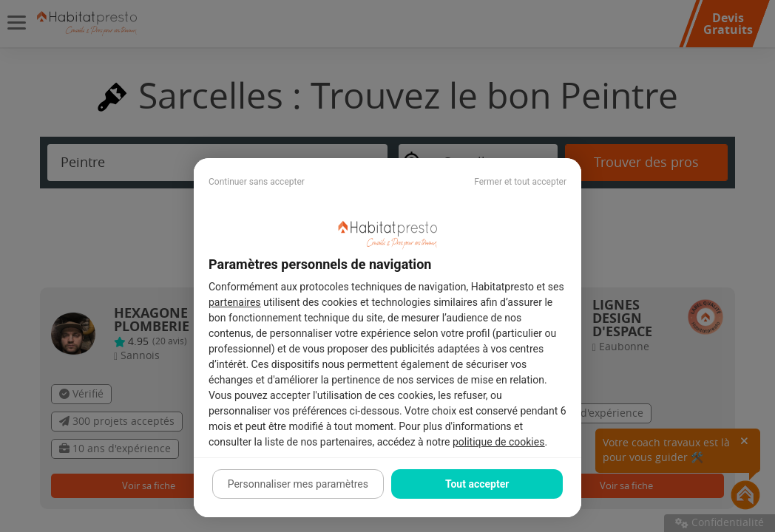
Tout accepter (477, 484)
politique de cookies (498, 442)
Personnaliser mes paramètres (298, 484)
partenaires (235, 302)
